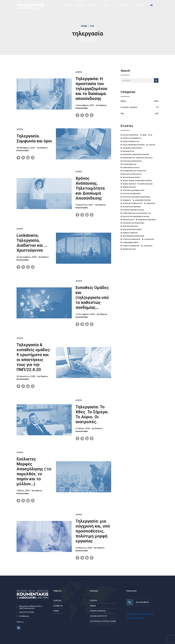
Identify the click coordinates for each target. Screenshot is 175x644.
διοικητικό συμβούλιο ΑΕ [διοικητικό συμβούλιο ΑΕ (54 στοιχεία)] (132, 203)
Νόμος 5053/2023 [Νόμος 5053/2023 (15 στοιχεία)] (146, 184)
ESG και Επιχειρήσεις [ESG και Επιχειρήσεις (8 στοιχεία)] (131, 135)
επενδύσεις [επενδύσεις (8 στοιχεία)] (151, 203)
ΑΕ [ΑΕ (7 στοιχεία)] (151, 135)
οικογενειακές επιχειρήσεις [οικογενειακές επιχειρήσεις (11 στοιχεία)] (133, 236)
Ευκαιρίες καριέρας (129, 107)
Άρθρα (79, 72)
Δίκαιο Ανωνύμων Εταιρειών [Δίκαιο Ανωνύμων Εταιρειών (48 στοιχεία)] (134, 145)
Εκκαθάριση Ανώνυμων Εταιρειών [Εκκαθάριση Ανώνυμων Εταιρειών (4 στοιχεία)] (136, 154)
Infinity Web (139, 618)
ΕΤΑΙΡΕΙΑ (66, 5)
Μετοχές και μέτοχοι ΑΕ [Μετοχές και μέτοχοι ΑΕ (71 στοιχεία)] (132, 174)
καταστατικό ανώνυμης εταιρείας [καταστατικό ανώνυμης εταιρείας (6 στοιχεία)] (136, 216)
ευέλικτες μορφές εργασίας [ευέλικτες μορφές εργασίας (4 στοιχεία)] (133, 210)
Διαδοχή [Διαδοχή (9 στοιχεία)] (152, 145)
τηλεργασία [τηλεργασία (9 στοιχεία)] (148, 246)
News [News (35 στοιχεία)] (144, 135)
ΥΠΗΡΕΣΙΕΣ (80, 5)
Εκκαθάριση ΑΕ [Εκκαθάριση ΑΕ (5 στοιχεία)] (128, 151)
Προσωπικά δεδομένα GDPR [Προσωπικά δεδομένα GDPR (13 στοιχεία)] (133, 190)
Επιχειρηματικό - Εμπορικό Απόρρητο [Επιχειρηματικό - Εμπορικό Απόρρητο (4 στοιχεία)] (138, 158)
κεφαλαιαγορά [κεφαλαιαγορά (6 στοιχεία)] (128, 220)
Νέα (122, 113)
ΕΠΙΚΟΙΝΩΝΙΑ (139, 5)
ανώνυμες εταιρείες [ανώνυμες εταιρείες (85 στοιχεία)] (143, 200)
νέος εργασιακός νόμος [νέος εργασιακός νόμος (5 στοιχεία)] (132, 229)
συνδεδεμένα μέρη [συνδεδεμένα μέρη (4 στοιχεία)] (130, 242)
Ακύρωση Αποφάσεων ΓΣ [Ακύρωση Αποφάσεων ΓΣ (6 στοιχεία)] (132, 138)
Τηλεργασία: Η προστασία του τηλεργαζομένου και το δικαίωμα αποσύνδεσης (91, 89)
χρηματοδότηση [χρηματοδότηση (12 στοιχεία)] (129, 249)
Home (84, 26)
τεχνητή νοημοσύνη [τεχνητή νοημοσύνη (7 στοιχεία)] (131, 246)
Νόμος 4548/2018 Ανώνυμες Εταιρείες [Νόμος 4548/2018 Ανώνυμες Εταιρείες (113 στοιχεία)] (137, 181)
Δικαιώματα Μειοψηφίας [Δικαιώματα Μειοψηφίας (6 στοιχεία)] (132, 148)
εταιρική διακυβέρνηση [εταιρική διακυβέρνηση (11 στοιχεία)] (132, 207)
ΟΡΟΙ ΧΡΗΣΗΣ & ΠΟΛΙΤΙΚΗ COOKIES (103, 621)
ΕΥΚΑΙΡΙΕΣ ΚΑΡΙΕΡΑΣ (98, 611)
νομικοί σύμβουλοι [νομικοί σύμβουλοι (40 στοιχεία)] (130, 233)
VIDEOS (125, 5)
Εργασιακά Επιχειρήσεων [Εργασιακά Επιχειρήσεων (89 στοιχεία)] (132, 161)
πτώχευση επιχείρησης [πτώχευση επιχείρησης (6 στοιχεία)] (131, 239)
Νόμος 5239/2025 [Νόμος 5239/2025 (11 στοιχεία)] (129, 187)
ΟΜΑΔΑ (93, 5)
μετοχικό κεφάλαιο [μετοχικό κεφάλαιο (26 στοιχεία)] (130, 226)
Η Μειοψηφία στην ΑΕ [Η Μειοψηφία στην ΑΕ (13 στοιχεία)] (131, 168)
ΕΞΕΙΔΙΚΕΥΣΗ (58, 606)
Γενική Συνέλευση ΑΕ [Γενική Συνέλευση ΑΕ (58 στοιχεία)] (131, 141)
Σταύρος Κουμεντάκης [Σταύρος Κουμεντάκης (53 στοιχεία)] (132, 194)
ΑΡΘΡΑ (105, 5)
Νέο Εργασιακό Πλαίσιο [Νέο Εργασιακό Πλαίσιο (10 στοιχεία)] (132, 177)
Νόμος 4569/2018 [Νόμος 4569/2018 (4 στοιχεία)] (129, 184)
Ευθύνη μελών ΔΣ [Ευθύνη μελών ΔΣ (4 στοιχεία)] (130, 164)
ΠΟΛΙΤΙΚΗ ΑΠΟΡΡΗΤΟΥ (99, 616)
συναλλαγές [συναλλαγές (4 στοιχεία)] (149, 239)
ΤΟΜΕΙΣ (56, 611)
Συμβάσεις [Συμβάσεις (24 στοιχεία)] (127, 200)
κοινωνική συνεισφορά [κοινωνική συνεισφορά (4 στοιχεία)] (147, 220)
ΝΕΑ (115, 5)
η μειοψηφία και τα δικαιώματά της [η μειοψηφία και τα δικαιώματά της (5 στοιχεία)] (137, 213)
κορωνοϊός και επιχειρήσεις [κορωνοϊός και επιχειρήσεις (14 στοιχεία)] (133, 223)
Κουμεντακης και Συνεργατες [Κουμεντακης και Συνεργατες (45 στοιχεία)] (134, 171)
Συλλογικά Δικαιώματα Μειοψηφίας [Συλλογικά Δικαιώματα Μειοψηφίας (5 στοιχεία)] (137, 197)
